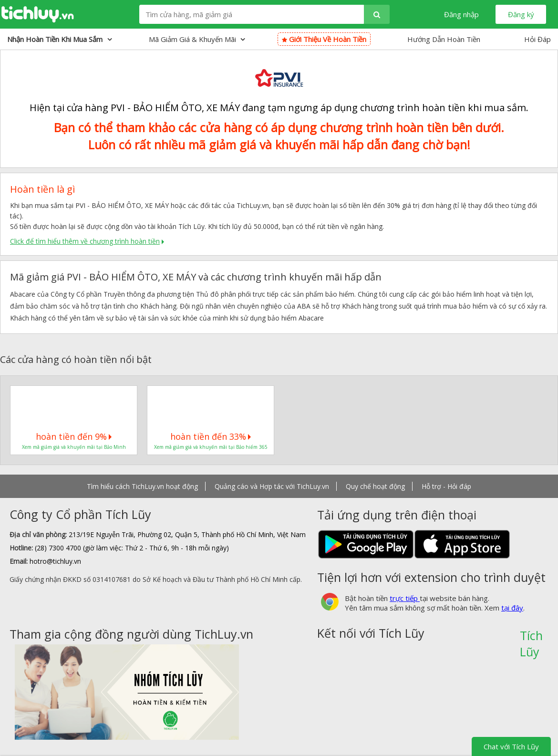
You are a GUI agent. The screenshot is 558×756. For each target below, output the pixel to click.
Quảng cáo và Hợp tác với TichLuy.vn (272, 486)
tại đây (512, 608)
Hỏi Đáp (537, 39)
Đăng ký (521, 14)
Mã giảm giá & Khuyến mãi (197, 39)
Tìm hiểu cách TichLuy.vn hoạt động (142, 486)
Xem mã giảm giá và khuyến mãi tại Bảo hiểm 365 (211, 447)
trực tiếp (405, 598)
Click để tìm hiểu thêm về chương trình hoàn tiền (85, 241)
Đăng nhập (461, 14)
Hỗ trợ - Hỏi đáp (446, 486)
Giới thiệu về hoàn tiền (324, 39)
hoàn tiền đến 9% (74, 436)
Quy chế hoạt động (375, 486)
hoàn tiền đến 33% (211, 436)
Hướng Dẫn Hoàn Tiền (444, 39)
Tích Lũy (531, 639)
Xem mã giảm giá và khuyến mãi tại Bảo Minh (74, 447)
